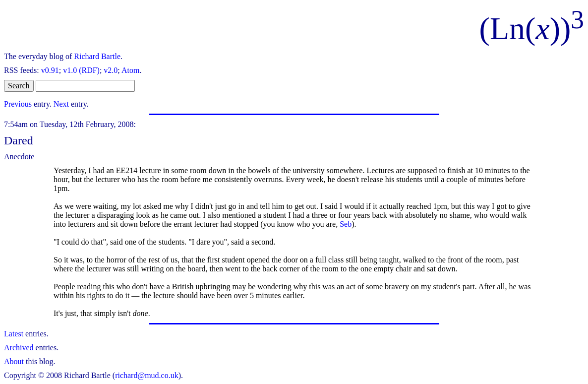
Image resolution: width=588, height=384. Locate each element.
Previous (18, 104)
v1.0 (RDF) (81, 70)
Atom (130, 70)
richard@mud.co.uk (147, 375)
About (14, 361)
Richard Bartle (97, 56)
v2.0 (111, 70)
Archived (19, 348)
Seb (346, 224)
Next (61, 104)
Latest (14, 334)
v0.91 (50, 70)
